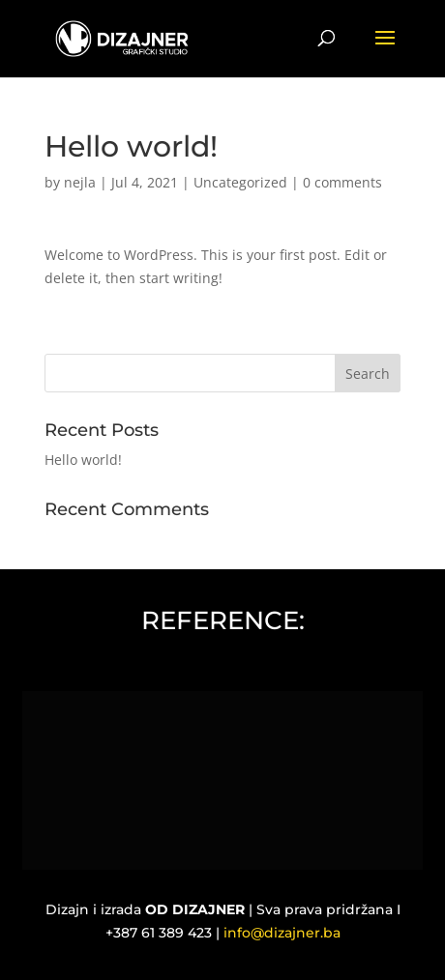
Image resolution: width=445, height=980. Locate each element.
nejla (80, 182)
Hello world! (83, 460)
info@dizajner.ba (282, 933)
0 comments (342, 182)
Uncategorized (240, 182)
